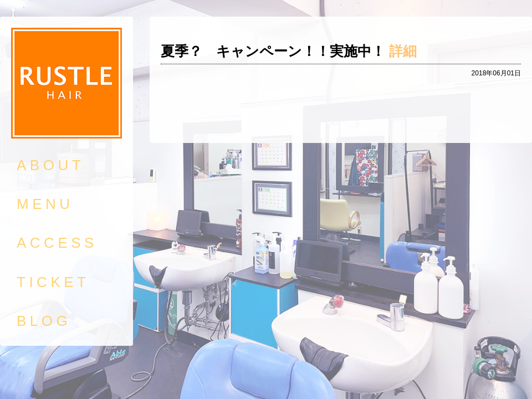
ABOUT (50, 165)
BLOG (44, 321)
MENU (45, 204)
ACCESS (57, 243)
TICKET (53, 282)
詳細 (403, 51)
